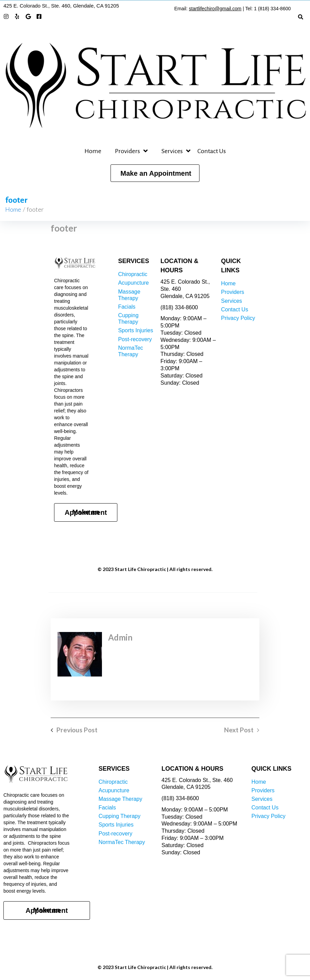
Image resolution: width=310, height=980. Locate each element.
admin (120, 637)
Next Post (239, 730)
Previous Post (77, 730)
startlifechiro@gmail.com (215, 9)
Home (13, 209)
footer (64, 228)
